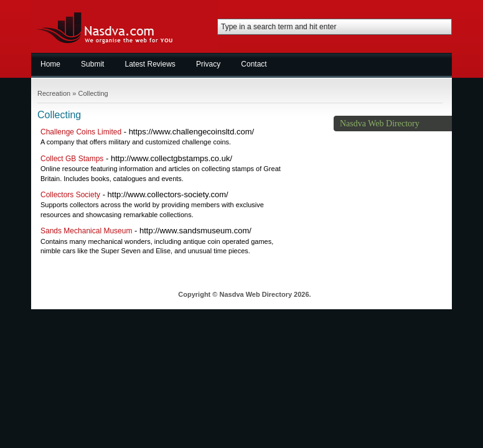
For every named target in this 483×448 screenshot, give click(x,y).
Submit (92, 64)
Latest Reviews (150, 64)
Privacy (208, 64)
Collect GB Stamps (72, 159)
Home (50, 64)
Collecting (93, 93)
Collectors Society (70, 195)
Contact (254, 64)
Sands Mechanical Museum (86, 231)
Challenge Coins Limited (81, 132)
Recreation (54, 93)
